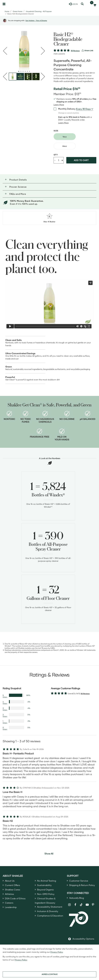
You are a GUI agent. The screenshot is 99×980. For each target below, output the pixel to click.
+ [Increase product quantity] (62, 160)
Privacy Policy (57, 952)
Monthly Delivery (65, 109)
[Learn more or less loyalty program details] (63, 123)
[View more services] (87, 50)
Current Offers (13, 886)
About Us (10, 881)
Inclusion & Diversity (49, 919)
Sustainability (45, 886)
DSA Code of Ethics (16, 900)
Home (7, 11)
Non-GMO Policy (47, 896)
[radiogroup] (75, 141)
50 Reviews (75, 51)
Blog (77, 903)
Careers (10, 905)
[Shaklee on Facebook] (75, 911)
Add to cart (81, 160)
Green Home (18, 11)
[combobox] (85, 109)
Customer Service (79, 881)
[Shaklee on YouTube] (87, 911)
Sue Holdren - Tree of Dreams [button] (36, 20)
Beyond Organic (47, 891)
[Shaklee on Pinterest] (93, 911)
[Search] (82, 4)
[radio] (65, 137)
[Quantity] (59, 160)
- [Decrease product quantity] (55, 160)
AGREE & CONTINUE (50, 974)
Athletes (10, 896)
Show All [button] (49, 854)
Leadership (12, 910)
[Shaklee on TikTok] (81, 909)
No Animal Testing (48, 881)
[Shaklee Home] (16, 4)
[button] (49, 180)
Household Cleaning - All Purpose (39, 11)
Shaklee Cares (13, 891)
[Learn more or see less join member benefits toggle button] (59, 105)
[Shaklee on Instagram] (69, 911)
